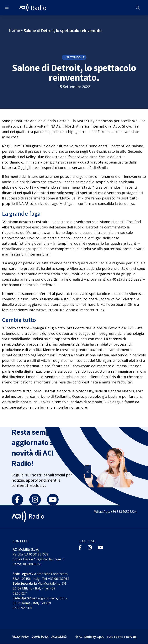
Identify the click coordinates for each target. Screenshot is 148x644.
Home (14, 30)
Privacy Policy (20, 637)
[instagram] (35, 500)
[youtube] (53, 500)
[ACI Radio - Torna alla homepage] (33, 8)
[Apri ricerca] (138, 8)
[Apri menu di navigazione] (7, 7)
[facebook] (17, 500)
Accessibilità (59, 637)
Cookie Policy (40, 637)
